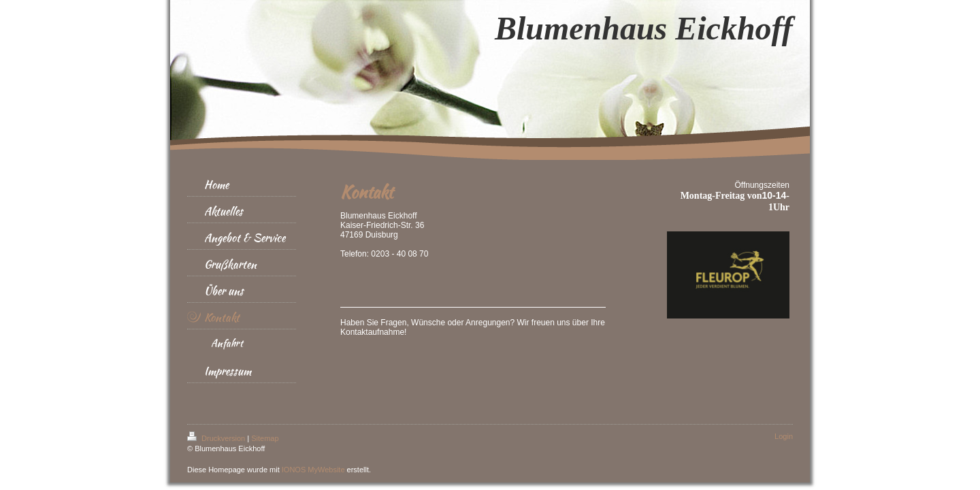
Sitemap (265, 438)
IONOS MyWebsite (313, 470)
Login (784, 436)
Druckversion (217, 438)
